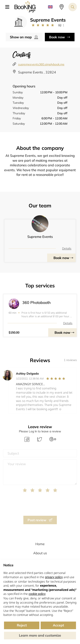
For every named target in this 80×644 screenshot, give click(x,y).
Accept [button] (58, 625)
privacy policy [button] (54, 577)
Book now (57, 37)
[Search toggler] (73, 7)
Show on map (21, 37)
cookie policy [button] (37, 594)
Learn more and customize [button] (40, 635)
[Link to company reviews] (43, 25)
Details (67, 248)
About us (40, 553)
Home (40, 544)
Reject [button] (22, 625)
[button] (9, 7)
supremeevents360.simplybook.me (41, 64)
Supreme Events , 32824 (37, 72)
